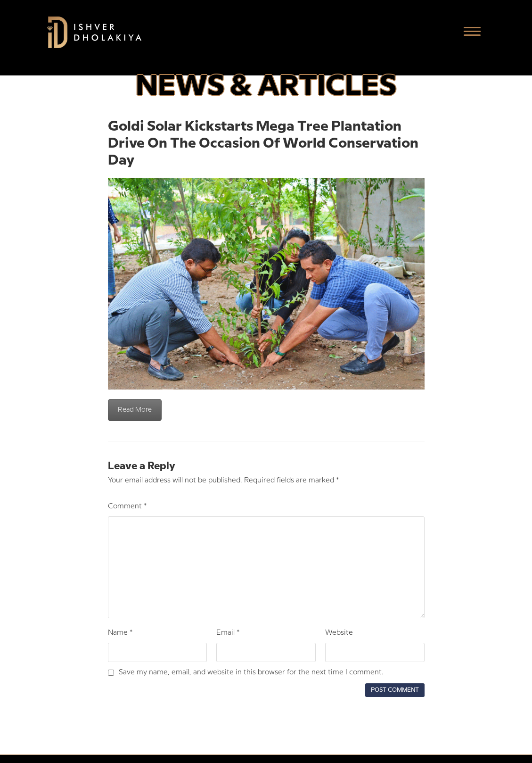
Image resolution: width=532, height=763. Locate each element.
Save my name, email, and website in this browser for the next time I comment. (251, 672)
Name (120, 633)
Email (228, 633)
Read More (135, 410)
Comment (127, 506)
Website (339, 633)
